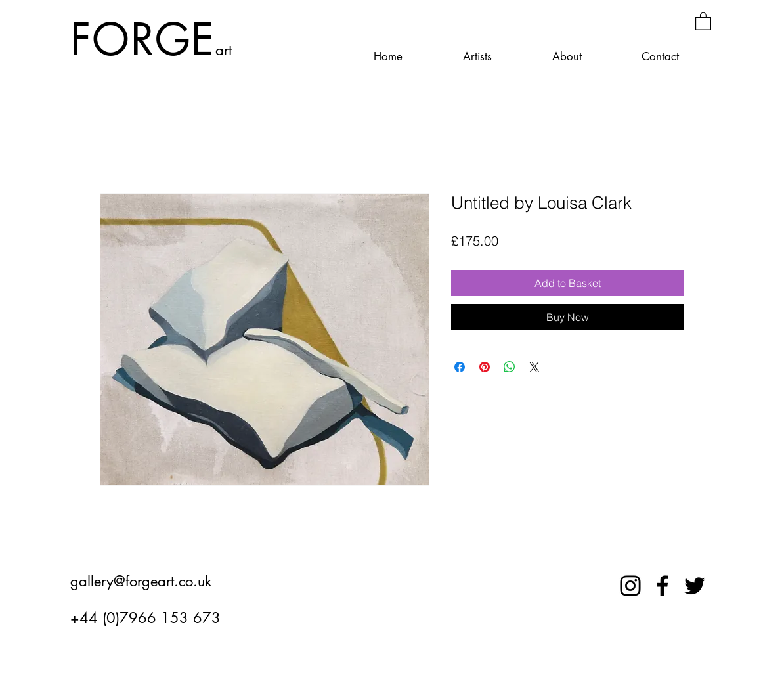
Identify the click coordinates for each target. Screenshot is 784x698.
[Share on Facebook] (460, 367)
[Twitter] (695, 586)
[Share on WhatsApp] (510, 367)
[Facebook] (663, 586)
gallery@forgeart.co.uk (141, 581)
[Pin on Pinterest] (485, 367)
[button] (703, 21)
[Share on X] (534, 367)
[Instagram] (630, 586)
